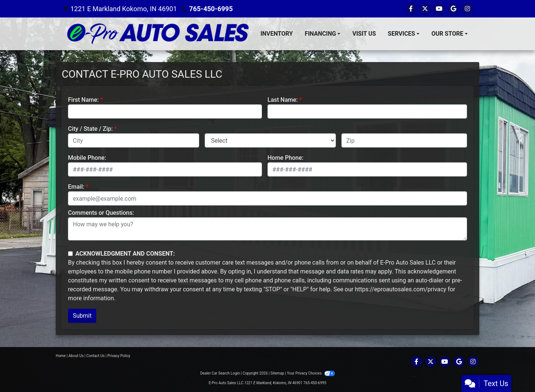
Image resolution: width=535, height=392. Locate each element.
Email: (76, 187)
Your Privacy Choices (311, 373)
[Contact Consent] (70, 254)
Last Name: (283, 100)
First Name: (83, 100)
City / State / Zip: (90, 129)
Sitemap (277, 373)
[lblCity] (134, 140)
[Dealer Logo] (158, 34)
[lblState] (270, 140)
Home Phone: (286, 158)
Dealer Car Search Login (220, 373)
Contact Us (96, 356)
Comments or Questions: (101, 213)
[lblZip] (404, 140)
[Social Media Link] (467, 9)
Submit (82, 316)
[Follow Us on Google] (453, 9)
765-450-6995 (211, 9)
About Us (76, 356)
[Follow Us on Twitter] (425, 9)
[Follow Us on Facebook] (411, 9)
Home (61, 356)
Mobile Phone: (87, 158)
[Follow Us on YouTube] (439, 9)
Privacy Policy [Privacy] (119, 356)
